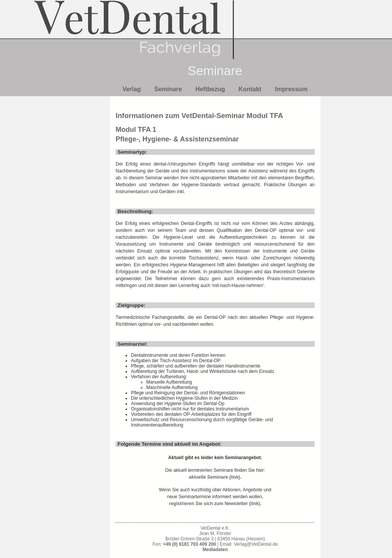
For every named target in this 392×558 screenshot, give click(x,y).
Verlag (132, 89)
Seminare (168, 89)
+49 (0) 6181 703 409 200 (189, 544)
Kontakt (250, 89)
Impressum (291, 89)
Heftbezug (210, 89)
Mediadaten (215, 550)
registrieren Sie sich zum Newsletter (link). (215, 504)
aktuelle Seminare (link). (215, 477)
